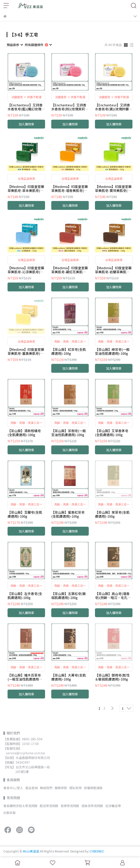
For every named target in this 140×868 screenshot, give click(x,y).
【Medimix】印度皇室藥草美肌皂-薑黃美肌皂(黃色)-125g (26, 351)
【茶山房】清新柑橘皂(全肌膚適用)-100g (24, 433)
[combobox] (15, 45)
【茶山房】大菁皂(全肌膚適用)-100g (69, 677)
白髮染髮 (10, 813)
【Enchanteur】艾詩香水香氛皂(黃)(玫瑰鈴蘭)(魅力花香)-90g (112, 107)
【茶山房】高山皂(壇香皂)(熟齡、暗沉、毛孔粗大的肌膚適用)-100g (113, 596)
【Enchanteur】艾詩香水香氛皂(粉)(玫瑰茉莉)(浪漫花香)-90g (69, 107)
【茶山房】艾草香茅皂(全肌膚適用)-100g (112, 433)
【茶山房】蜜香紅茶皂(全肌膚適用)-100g (68, 514)
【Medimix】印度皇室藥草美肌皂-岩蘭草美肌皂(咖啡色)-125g (113, 270)
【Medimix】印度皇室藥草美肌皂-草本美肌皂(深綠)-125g (26, 189)
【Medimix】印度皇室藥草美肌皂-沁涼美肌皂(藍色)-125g (26, 270)
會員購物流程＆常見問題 (20, 806)
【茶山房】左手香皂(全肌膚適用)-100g (25, 596)
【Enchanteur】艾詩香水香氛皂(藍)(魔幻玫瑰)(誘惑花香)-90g (25, 107)
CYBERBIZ (97, 851)
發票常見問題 (70, 806)
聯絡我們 (46, 788)
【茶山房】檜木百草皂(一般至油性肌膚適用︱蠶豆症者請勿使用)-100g (26, 677)
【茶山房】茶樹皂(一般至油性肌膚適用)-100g (69, 433)
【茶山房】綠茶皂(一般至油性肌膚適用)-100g (112, 351)
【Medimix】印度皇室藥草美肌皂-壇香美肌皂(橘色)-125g (70, 189)
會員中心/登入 (13, 788)
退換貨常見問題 (92, 806)
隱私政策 (75, 788)
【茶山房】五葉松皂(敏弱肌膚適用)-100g (69, 596)
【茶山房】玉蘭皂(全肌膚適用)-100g (25, 514)
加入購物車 (26, 124)
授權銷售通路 (93, 788)
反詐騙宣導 (113, 806)
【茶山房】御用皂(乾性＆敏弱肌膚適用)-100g (112, 677)
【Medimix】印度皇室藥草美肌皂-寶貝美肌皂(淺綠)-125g (113, 189)
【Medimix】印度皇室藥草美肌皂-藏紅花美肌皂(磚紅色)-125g (70, 270)
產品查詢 (32, 788)
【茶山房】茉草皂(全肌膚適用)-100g (112, 514)
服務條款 (61, 788)
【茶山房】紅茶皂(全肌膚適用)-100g (69, 351)
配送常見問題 (49, 806)
